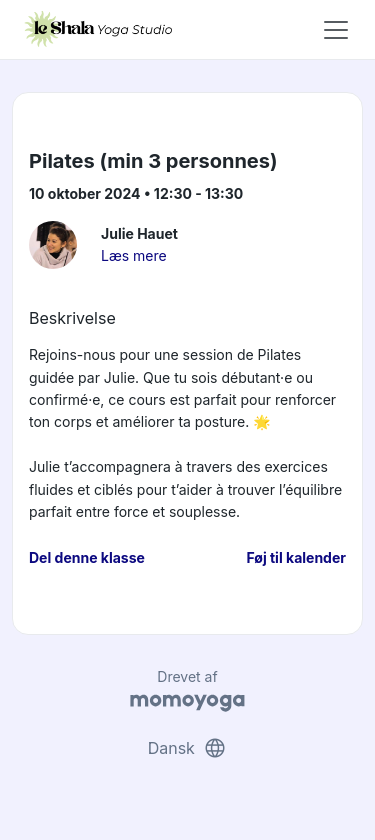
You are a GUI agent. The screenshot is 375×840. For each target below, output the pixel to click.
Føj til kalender (296, 557)
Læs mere (134, 255)
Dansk (188, 748)
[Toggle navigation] (336, 30)
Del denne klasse (87, 557)
